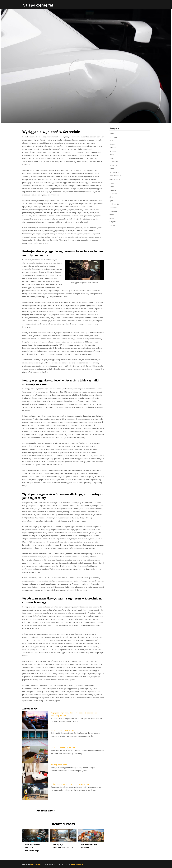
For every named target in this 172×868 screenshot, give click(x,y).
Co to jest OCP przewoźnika (62, 730)
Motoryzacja (114, 172)
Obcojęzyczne (115, 179)
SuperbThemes (77, 864)
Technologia (114, 204)
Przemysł (113, 190)
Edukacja (113, 148)
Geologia (113, 151)
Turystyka (113, 211)
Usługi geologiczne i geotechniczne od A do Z (70, 784)
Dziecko (112, 144)
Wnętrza (113, 222)
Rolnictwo (113, 193)
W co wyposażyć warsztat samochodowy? (32, 847)
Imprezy (112, 158)
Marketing (113, 165)
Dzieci (112, 140)
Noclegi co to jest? (59, 765)
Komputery (114, 162)
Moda (112, 169)
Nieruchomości (115, 176)
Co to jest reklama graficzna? (63, 747)
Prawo (112, 186)
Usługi (112, 218)
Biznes (112, 133)
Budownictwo (115, 137)
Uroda (112, 215)
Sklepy (112, 197)
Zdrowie (113, 225)
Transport (113, 208)
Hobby (112, 155)
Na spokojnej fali (38, 5)
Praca (112, 183)
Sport (111, 201)
